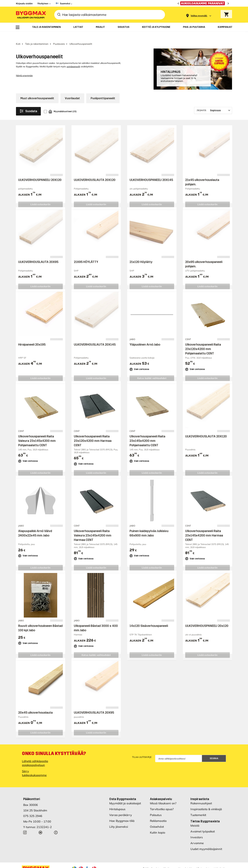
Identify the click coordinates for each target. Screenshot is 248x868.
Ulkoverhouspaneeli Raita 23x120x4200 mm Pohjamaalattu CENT (203, 341)
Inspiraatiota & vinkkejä (206, 801)
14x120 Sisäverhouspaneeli (149, 618)
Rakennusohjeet (201, 796)
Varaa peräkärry (121, 807)
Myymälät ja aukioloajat (125, 796)
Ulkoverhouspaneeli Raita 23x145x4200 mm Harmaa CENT (204, 528)
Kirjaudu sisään (24, 3)
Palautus (156, 807)
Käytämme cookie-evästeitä (178, 861)
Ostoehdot (157, 819)
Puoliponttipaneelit (103, 90)
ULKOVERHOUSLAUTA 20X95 (38, 254)
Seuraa (214, 751)
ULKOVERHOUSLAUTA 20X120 (95, 172)
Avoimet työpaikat (203, 824)
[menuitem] (18, 27)
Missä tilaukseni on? (163, 796)
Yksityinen (43, 3)
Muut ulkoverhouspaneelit (37, 90)
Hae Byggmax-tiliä (122, 813)
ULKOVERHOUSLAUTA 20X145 (95, 337)
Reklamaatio (158, 813)
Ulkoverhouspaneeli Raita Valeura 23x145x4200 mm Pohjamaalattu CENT (37, 433)
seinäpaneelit (73, 59)
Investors (197, 830)
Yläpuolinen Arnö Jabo (145, 337)
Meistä (195, 818)
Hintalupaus (117, 801)
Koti (18, 36)
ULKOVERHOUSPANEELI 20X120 (40, 172)
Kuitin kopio (158, 825)
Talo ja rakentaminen (37, 36)
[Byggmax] (31, 15)
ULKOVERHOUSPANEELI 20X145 (151, 172)
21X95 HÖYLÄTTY (86, 254)
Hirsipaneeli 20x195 (32, 337)
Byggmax (48, 865)
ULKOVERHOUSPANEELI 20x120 (207, 618)
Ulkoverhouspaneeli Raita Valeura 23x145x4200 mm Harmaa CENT (93, 528)
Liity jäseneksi (119, 819)
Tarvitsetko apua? (162, 801)
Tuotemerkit (198, 807)
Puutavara (59, 36)
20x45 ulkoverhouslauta (35, 705)
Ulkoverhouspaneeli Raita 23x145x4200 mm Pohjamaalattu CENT (147, 433)
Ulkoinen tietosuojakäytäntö (211, 861)
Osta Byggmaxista (123, 791)
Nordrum (58, 865)
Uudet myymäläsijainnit (206, 841)
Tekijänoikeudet (151, 861)
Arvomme (197, 835)
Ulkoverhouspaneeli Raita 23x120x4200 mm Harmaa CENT (93, 433)
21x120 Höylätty (141, 254)
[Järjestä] (213, 103)
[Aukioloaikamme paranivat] (203, 3)
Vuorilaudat (72, 90)
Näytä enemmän (24, 68)
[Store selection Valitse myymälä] (199, 16)
